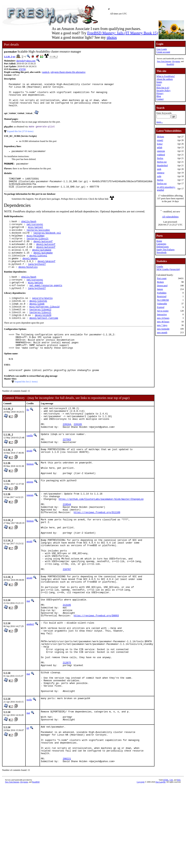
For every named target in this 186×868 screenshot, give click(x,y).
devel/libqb (37, 322)
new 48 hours (163, 322)
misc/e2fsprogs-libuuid (44, 325)
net (14, 57)
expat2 (160, 140)
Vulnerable (162, 304)
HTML (166, 862)
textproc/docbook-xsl (47, 244)
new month (162, 332)
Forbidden (162, 293)
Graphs (160, 266)
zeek (159, 169)
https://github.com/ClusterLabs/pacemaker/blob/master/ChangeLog (101, 535)
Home (159, 241)
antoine (30, 516)
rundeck (46, 72)
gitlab (159, 147)
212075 (67, 729)
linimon (30, 496)
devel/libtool (38, 269)
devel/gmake (30, 273)
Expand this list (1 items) (26, 406)
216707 (67, 619)
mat (28, 654)
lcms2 (160, 144)
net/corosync (35, 234)
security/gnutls (42, 316)
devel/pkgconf (47, 276)
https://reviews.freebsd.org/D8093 (96, 673)
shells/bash (29, 231)
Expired (161, 307)
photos (112, 37)
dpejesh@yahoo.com (26, 61)
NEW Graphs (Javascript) (168, 269)
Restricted (162, 296)
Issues (159, 82)
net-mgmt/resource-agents (46, 302)
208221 (67, 840)
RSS (179, 862)
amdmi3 (30, 681)
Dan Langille (161, 864)
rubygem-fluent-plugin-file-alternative (68, 72)
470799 (22, 69)
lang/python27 (37, 279)
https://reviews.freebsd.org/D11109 (97, 551)
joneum (30, 530)
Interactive (162, 314)
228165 (78, 453)
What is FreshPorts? (166, 76)
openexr (161, 173)
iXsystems (176, 61)
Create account (163, 52)
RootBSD (170, 64)
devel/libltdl (38, 319)
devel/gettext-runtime (44, 338)
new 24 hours (163, 318)
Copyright (141, 864)
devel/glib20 (43, 335)
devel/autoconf (43, 253)
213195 (67, 660)
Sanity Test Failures (165, 250)
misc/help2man (36, 247)
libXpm (160, 137)
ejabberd (161, 155)
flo (28, 435)
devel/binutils (28, 282)
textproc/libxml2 (40, 329)
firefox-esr (162, 162)
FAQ (159, 85)
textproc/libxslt (38, 250)
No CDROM (163, 300)
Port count (162, 278)
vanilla (30, 465)
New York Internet (164, 61)
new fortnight (163, 329)
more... (160, 122)
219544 (67, 542)
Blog (159, 96)
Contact (160, 99)
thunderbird (162, 165)
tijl (28, 802)
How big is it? (163, 88)
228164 (67, 453)
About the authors (165, 79)
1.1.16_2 (8, 57)
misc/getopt (35, 237)
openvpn (161, 151)
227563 (67, 471)
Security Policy (163, 91)
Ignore (160, 289)
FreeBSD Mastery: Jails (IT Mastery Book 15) (123, 33)
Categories (161, 244)
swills (29, 771)
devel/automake (42, 263)
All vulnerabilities (170, 217)
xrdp (159, 176)
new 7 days (162, 325)
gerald (29, 482)
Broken (160, 282)
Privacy (160, 93)
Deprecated (162, 286)
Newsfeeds (161, 252)
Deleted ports (162, 247)
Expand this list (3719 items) (20, 137)
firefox (160, 158)
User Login (161, 49)
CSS (171, 862)
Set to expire (163, 311)
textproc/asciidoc (38, 240)
